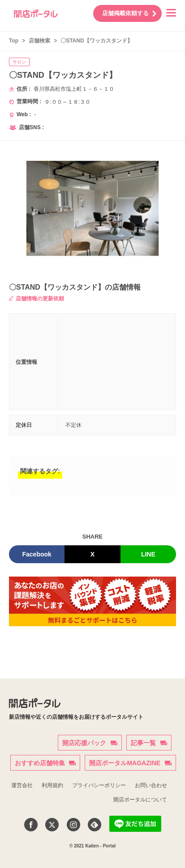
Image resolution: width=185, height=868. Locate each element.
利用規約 (52, 785)
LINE (148, 554)
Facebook (37, 554)
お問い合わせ (151, 785)
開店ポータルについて (140, 800)
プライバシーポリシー (99, 785)
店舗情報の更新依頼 (37, 299)
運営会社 (22, 785)
